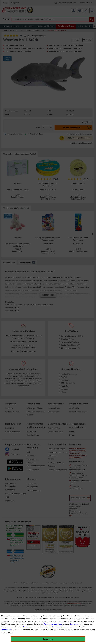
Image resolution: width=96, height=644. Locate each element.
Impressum (75, 624)
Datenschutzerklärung (53, 624)
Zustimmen (6, 630)
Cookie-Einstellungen (58, 627)
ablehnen (26, 627)
